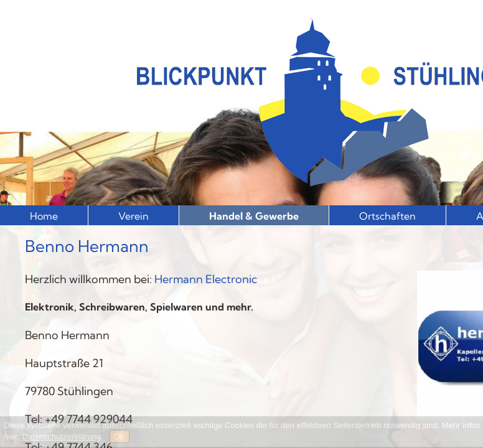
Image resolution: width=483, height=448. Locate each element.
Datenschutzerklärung (61, 436)
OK (120, 436)
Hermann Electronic (206, 279)
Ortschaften (387, 216)
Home (44, 216)
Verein (134, 216)
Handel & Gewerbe (254, 216)
